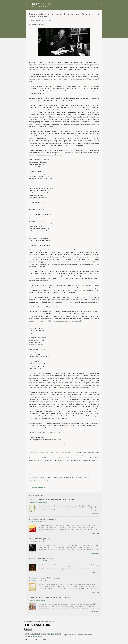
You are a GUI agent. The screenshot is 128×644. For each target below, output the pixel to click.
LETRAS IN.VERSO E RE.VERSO (41, 4)
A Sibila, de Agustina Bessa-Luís (41, 558)
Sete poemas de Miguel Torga (40, 539)
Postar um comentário (38, 487)
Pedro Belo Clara (35, 481)
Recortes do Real (57, 463)
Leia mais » (95, 514)
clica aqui (57, 440)
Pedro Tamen (47, 481)
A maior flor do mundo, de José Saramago (45, 578)
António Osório (34, 478)
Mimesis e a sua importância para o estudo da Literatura (50, 598)
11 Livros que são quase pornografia (42, 519)
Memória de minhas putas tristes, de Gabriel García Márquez (52, 500)
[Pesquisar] (101, 4)
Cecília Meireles (46, 478)
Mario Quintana (69, 478)
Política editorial (37, 636)
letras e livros (58, 478)
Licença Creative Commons (52, 633)
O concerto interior (82, 478)
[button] (98, 14)
